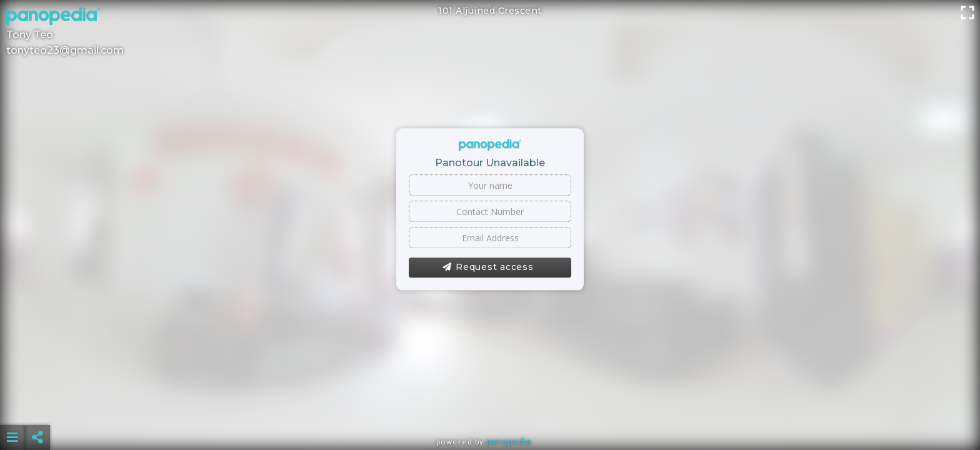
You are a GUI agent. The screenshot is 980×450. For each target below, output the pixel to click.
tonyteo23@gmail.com (65, 50)
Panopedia (509, 442)
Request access (488, 267)
